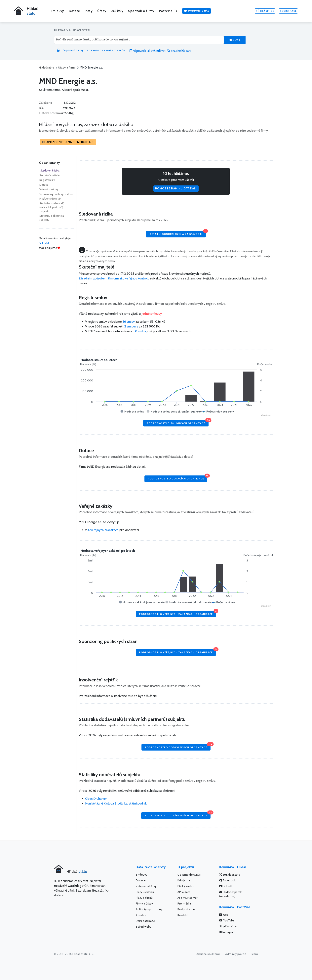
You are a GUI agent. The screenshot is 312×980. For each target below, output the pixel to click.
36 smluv (129, 322)
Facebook (227, 880)
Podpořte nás (196, 11)
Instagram (227, 932)
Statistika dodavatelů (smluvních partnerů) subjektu (52, 207)
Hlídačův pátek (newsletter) (230, 894)
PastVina (168, 11)
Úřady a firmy (67, 68)
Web (224, 915)
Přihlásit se (265, 11)
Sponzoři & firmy (141, 11)
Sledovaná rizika (50, 171)
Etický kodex (186, 886)
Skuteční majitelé (50, 175)
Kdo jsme (184, 880)
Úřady (102, 11)
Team (254, 954)
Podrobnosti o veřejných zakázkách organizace (178, 613)
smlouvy (132, 326)
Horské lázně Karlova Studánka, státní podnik (116, 803)
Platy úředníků (145, 892)
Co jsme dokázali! (189, 875)
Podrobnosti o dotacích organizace (178, 478)
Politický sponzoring (149, 909)
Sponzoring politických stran (56, 194)
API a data (184, 892)
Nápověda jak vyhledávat (148, 51)
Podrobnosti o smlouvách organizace (178, 422)
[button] (68, 142)
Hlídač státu (46, 68)
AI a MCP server (188, 898)
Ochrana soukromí (208, 954)
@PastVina (228, 926)
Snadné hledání (179, 51)
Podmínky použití (235, 954)
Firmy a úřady (144, 904)
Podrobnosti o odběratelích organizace (178, 815)
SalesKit (44, 243)
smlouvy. (152, 314)
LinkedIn (226, 886)
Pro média (184, 904)
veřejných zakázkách (103, 530)
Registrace (288, 11)
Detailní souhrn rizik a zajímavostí (178, 233)
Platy (89, 11)
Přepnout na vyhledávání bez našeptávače (91, 50)
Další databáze (145, 921)
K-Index (141, 915)
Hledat (235, 40)
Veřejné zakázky (49, 189)
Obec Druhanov (96, 799)
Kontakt (183, 915)
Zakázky (117, 11)
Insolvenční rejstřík (50, 199)
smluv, (141, 331)
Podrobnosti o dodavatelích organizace (178, 746)
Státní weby (144, 927)
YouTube (227, 920)
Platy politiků (144, 898)
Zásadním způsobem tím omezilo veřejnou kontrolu (114, 278)
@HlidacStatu (230, 875)
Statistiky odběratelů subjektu (52, 218)
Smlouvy (57, 11)
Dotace (74, 11)
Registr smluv (47, 180)
